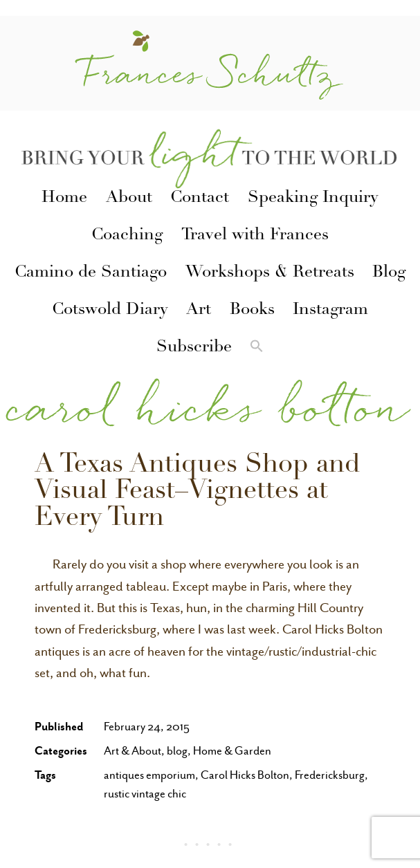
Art (199, 311)
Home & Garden (232, 751)
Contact (200, 198)
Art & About (133, 751)
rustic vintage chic (145, 794)
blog (177, 751)
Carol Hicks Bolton (245, 775)
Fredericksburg (330, 775)
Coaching (127, 236)
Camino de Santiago (91, 273)
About (129, 198)
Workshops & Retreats (270, 273)
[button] (257, 349)
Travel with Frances (255, 236)
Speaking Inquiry (313, 198)
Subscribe (194, 348)
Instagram (330, 311)
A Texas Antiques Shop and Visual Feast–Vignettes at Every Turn (198, 493)
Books (252, 311)
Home (64, 198)
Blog (389, 273)
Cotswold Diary (110, 311)
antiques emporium (149, 775)
